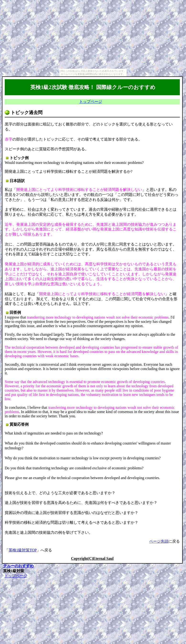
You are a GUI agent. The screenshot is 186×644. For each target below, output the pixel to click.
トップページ (91, 102)
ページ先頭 (159, 541)
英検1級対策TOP (23, 550)
